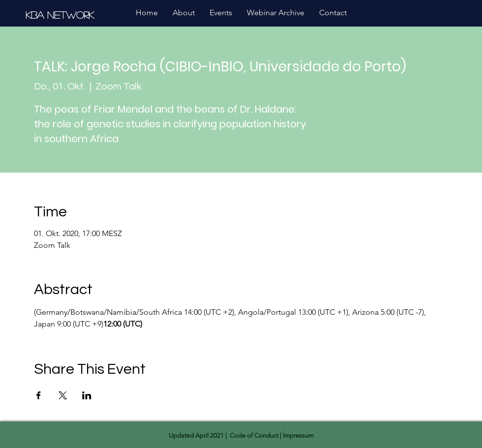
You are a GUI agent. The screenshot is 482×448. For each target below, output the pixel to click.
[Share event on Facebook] (39, 395)
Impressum (298, 435)
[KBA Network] (61, 15)
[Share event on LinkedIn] (87, 395)
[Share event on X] (63, 395)
